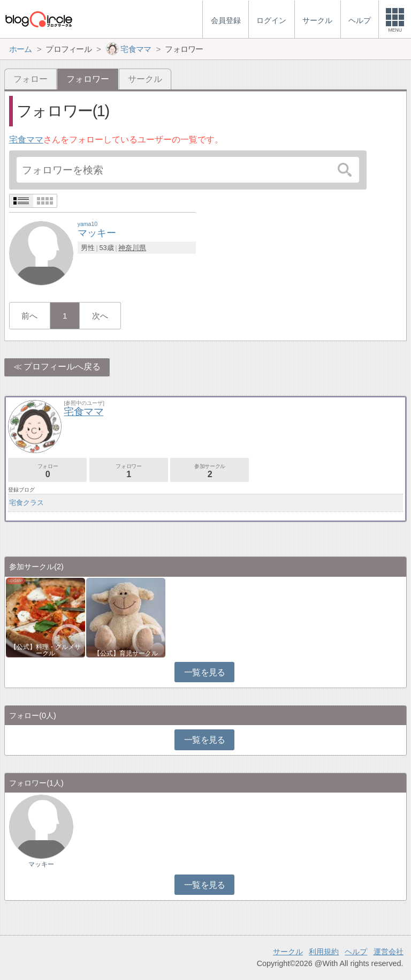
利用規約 (324, 952)
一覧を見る (205, 672)
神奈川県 (132, 248)
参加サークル (210, 471)
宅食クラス (26, 503)
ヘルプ (356, 952)
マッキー (41, 864)
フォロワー (129, 471)
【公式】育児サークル (126, 653)
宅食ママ (26, 140)
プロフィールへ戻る (62, 367)
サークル (145, 79)
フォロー (31, 79)
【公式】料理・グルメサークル (45, 650)
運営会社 (389, 952)
